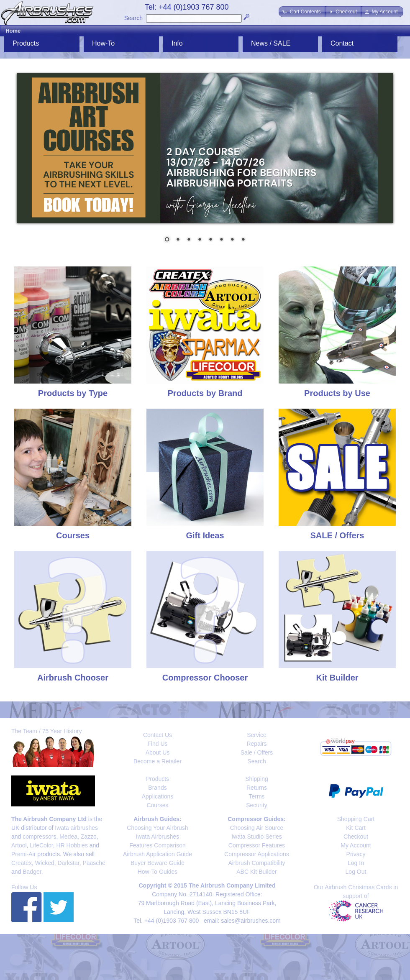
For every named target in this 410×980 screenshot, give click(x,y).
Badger (32, 872)
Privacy (356, 854)
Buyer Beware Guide (158, 863)
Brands (157, 788)
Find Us (157, 744)
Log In (356, 863)
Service (257, 735)
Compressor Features (257, 845)
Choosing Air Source (257, 828)
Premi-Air (23, 854)
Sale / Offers (257, 752)
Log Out (356, 872)
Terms (256, 796)
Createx (22, 863)
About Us (158, 752)
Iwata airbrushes (76, 828)
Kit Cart (356, 828)
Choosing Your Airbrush (157, 828)
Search (133, 18)
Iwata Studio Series (257, 837)
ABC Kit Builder (256, 872)
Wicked (45, 863)
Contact (342, 43)
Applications (158, 796)
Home (13, 31)
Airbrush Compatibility (256, 863)
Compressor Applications (257, 854)
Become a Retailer (158, 761)
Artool (19, 845)
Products (26, 43)
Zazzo (89, 837)
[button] (302, 12)
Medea (68, 837)
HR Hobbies (72, 845)
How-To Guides (158, 872)
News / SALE (271, 43)
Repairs (256, 744)
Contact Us (158, 735)
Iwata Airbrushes (158, 837)
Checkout (356, 837)
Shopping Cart (356, 819)
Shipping (257, 779)
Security (257, 805)
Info (177, 43)
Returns (257, 788)
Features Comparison (158, 845)
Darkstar (69, 863)
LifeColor (41, 845)
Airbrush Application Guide (158, 854)
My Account (356, 845)
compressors (39, 837)
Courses (157, 805)
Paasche (94, 863)
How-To (103, 43)
